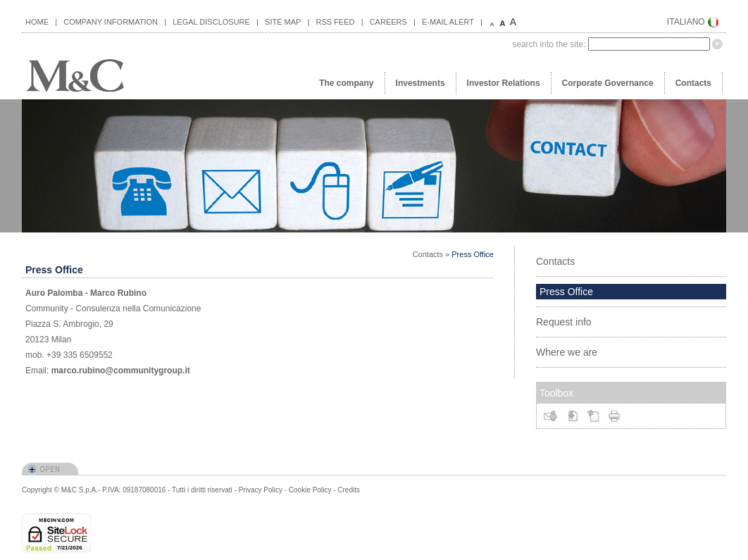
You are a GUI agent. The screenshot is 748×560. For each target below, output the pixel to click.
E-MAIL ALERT (448, 22)
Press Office (473, 254)
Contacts (693, 83)
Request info (564, 322)
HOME (37, 22)
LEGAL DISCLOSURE (211, 22)
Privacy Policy (261, 490)
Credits (349, 490)
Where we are (567, 352)
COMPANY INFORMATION (111, 22)
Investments (420, 83)
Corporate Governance (608, 83)
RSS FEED (335, 22)
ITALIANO (686, 22)
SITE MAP (283, 22)
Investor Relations (504, 83)
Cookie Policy (310, 490)
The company (346, 83)
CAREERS (388, 22)
